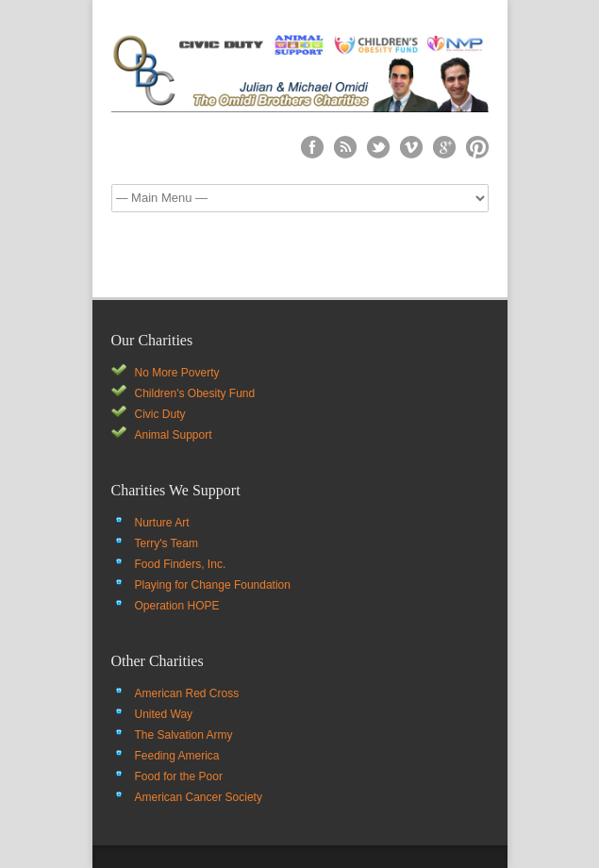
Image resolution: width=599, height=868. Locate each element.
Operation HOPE (177, 606)
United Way (164, 714)
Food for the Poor (179, 776)
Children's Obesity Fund (195, 393)
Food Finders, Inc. (181, 564)
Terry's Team (166, 543)
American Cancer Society (199, 797)
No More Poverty (177, 373)
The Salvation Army (184, 735)
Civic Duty (160, 414)
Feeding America (177, 756)
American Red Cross (187, 693)
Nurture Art (162, 523)
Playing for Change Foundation (213, 585)
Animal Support (174, 435)
